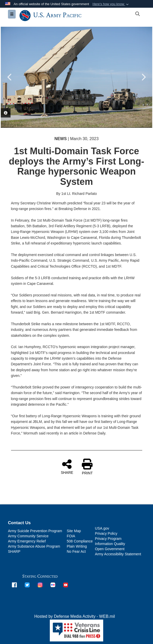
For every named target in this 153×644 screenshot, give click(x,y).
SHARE (67, 467)
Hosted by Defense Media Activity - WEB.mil (75, 616)
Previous (10, 77)
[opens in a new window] (14, 584)
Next (143, 77)
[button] (111, 4)
